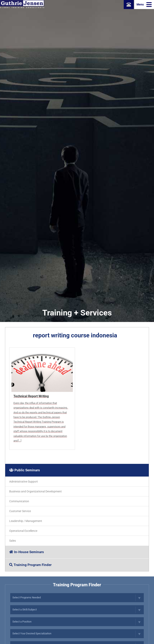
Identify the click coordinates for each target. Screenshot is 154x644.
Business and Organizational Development (35, 491)
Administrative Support (24, 482)
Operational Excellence (23, 531)
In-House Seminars (27, 552)
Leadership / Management (26, 521)
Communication (19, 501)
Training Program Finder (30, 565)
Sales (13, 541)
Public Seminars (25, 470)
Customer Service (20, 511)
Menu (144, 5)
